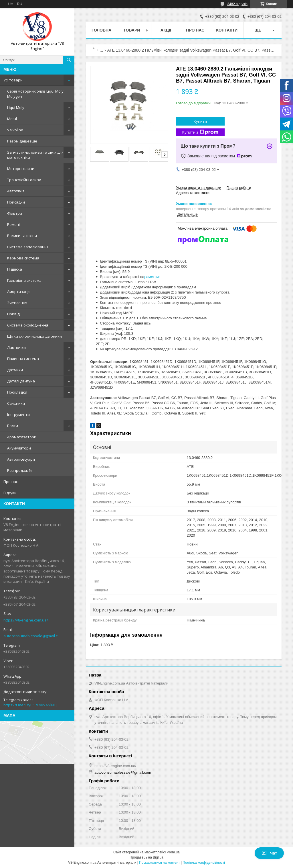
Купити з (200, 132)
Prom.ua (173, 852)
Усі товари (13, 80)
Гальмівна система (24, 280)
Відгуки (10, 493)
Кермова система (23, 258)
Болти (13, 426)
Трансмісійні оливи (24, 180)
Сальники (16, 403)
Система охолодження (28, 325)
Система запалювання (28, 247)
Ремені (13, 224)
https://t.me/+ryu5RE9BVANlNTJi (30, 705)
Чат (269, 853)
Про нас (11, 482)
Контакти (227, 30)
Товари (132, 30)
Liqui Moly (16, 107)
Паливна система (23, 359)
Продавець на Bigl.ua (146, 857)
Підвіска (15, 269)
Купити (200, 121)
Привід (13, 314)
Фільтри (15, 213)
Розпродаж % (19, 470)
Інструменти (18, 415)
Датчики (15, 370)
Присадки (16, 202)
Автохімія (16, 191)
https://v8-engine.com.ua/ (26, 620)
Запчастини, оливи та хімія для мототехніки (35, 155)
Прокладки (17, 392)
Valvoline (15, 130)
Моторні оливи (21, 169)
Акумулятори (19, 448)
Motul (12, 119)
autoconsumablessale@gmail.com (33, 636)
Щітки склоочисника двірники (34, 336)
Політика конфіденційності (204, 863)
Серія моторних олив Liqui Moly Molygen (35, 94)
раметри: (152, 277)
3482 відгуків (237, 4)
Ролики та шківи (22, 236)
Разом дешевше (22, 141)
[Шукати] (69, 60)
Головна (101, 30)
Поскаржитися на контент (159, 863)
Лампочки (16, 347)
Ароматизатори (22, 437)
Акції (166, 30)
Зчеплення (17, 303)
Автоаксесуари (21, 459)
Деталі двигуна (21, 381)
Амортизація (19, 292)
